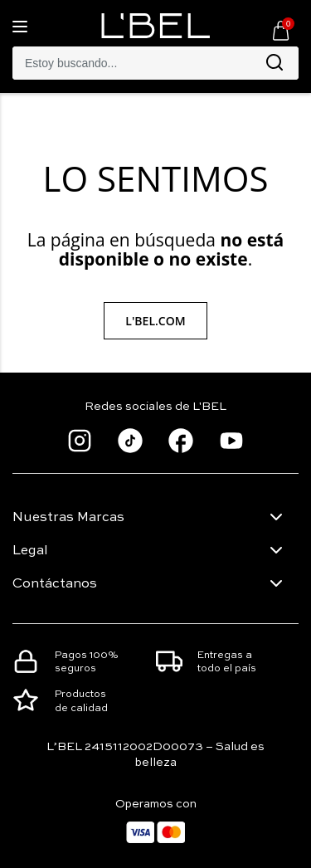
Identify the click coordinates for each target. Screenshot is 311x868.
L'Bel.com (155, 321)
